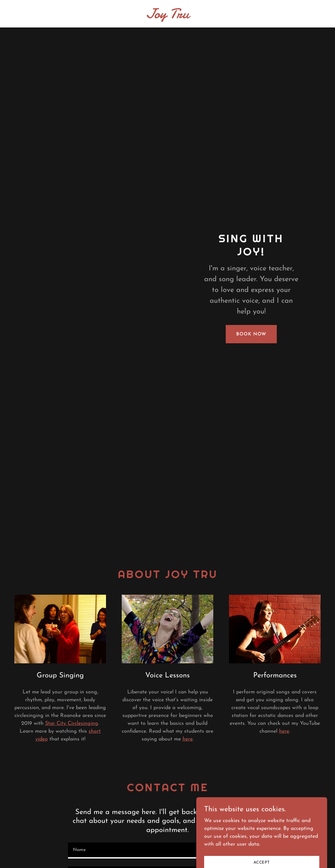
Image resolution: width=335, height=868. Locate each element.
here (188, 739)
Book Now (251, 334)
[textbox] (167, 851)
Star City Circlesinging (72, 723)
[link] (168, 17)
